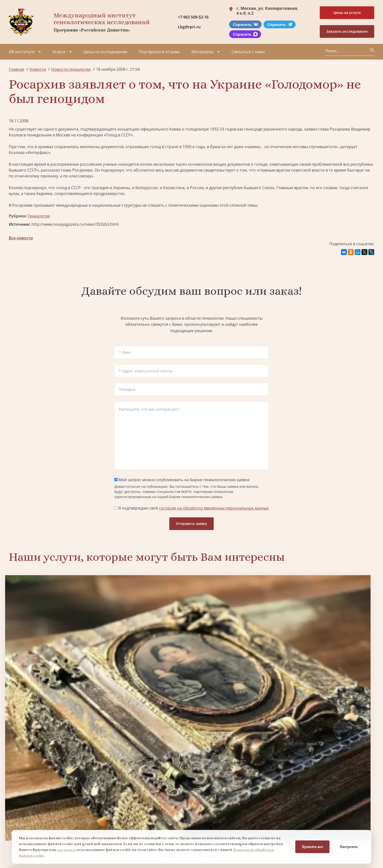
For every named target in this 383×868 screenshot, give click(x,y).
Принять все (312, 846)
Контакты (50, 823)
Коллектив (19, 814)
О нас (14, 796)
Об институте (22, 52)
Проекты (17, 805)
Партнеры (51, 796)
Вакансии (50, 814)
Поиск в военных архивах (145, 749)
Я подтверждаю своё (191, 508)
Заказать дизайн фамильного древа (330, 748)
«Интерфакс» (38, 153)
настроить (67, 849)
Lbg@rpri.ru (189, 27)
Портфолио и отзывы (159, 52)
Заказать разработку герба (53, 749)
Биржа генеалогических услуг (145, 655)
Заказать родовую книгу (238, 749)
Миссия (48, 805)
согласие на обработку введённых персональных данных (214, 508)
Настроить (348, 846)
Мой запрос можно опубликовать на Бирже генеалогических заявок (182, 480)
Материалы (202, 52)
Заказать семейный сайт (238, 655)
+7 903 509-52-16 (193, 17)
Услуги (59, 52)
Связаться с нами (248, 52)
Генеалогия (39, 216)
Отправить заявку (191, 524)
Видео (15, 823)
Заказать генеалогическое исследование (53, 655)
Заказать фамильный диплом (330, 655)
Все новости (21, 238)
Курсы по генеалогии (215, 828)
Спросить (246, 24)
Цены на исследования (105, 52)
